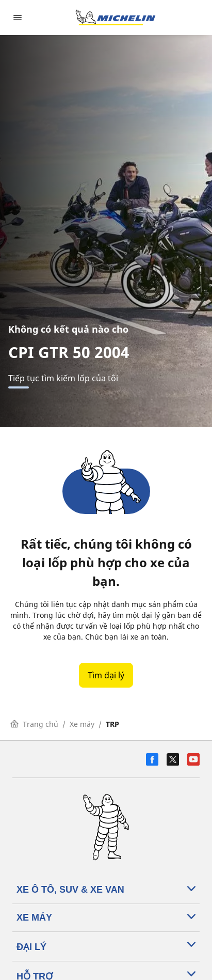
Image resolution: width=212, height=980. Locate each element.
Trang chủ (34, 724)
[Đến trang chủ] (116, 18)
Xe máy (82, 724)
